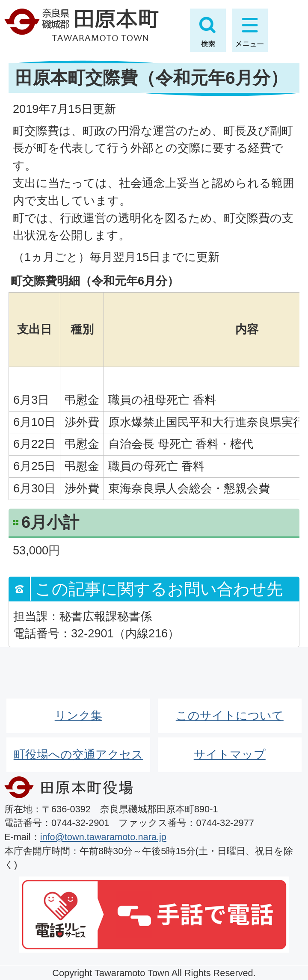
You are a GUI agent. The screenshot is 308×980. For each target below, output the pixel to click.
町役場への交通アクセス (78, 754)
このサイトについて (230, 715)
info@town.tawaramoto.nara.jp (103, 837)
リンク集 (78, 715)
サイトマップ (230, 754)
